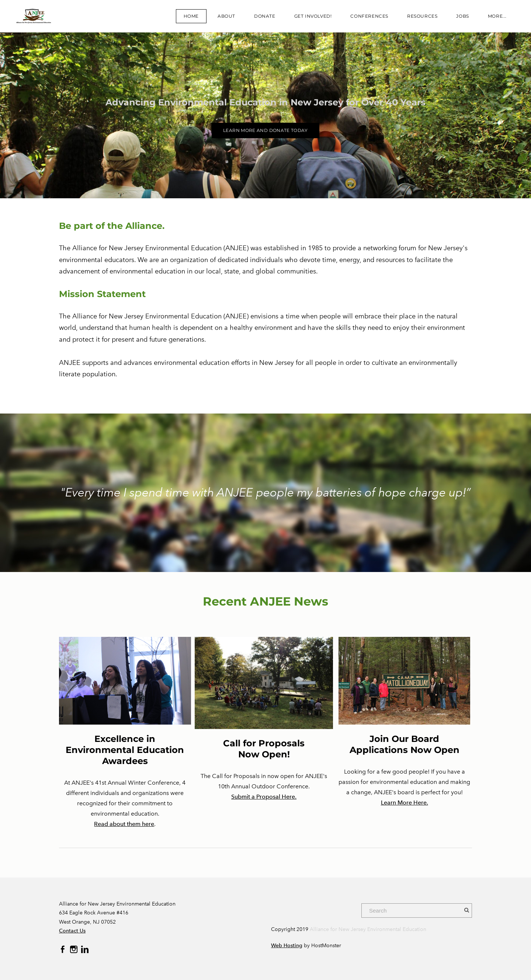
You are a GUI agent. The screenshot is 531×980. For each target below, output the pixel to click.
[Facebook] (63, 949)
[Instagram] (74, 949)
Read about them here (124, 824)
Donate (265, 16)
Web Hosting (287, 946)
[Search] (417, 911)
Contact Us (72, 931)
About (226, 16)
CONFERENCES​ (369, 16)
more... (497, 16)
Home (191, 16)
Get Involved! (313, 16)
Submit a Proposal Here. (264, 797)
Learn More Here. (405, 803)
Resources (422, 16)
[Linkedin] (85, 949)
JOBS (462, 16)
